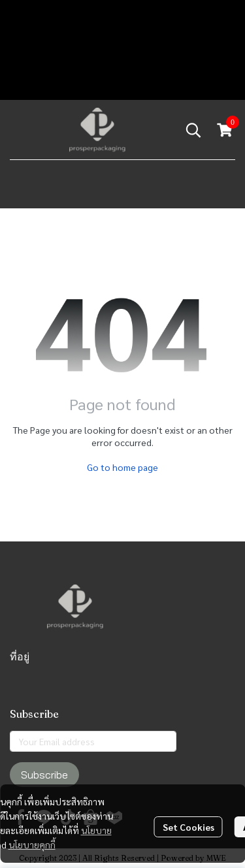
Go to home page (122, 467)
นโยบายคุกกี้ (32, 844)
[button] (193, 130)
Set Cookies (188, 827)
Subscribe (44, 775)
